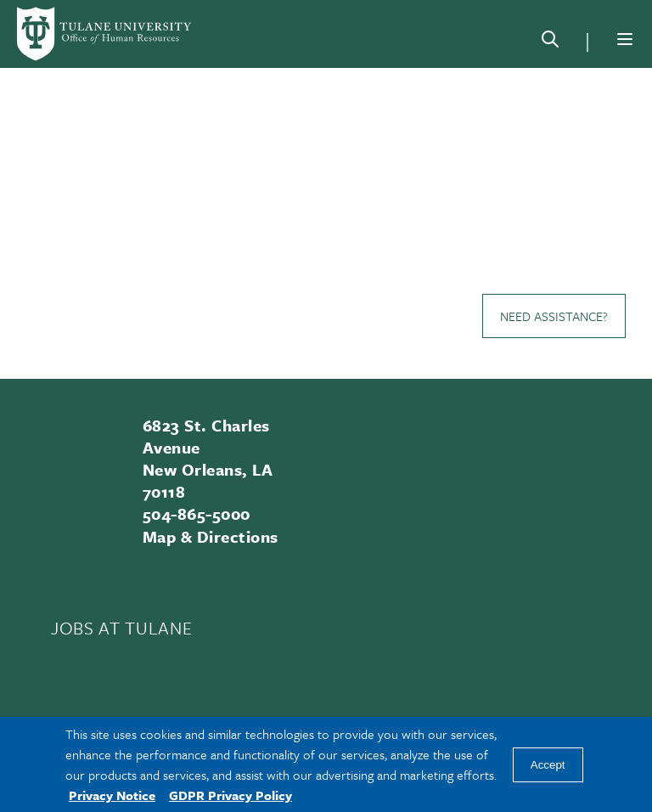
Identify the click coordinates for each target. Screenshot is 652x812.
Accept (548, 765)
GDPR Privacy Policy (230, 795)
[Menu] (625, 39)
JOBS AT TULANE (121, 628)
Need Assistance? (554, 316)
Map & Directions (211, 536)
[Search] (550, 42)
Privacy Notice (112, 795)
